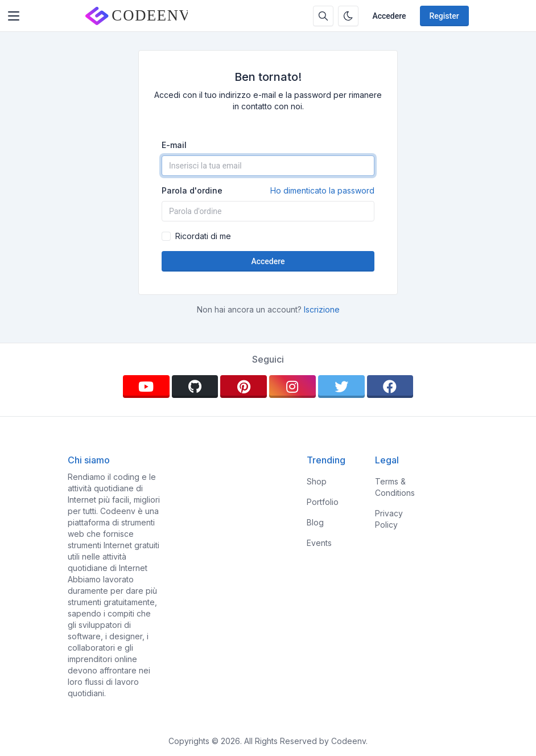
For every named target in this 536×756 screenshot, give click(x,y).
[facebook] (390, 387)
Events (319, 543)
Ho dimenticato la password (322, 190)
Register (444, 16)
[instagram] (292, 387)
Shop (317, 481)
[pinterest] (244, 387)
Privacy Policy (389, 519)
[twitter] (341, 387)
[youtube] (146, 387)
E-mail (174, 145)
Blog (315, 522)
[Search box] (323, 16)
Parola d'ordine (268, 191)
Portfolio (323, 502)
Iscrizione (322, 309)
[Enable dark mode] (348, 16)
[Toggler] (14, 16)
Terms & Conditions (395, 487)
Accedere (389, 16)
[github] (195, 387)
